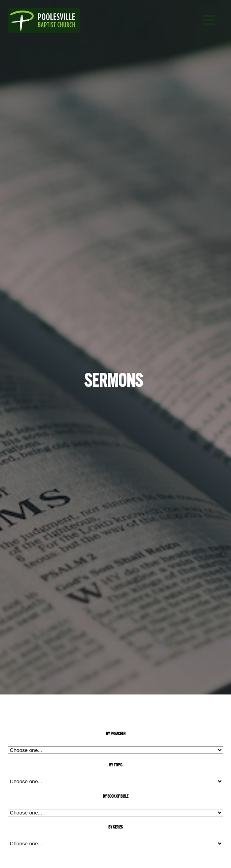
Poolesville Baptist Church (51, 21)
